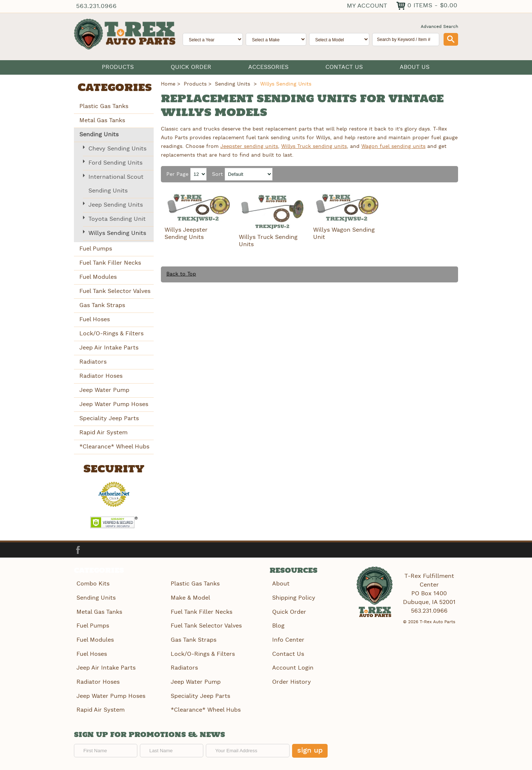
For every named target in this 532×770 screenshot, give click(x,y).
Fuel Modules (98, 277)
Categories (115, 88)
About (280, 584)
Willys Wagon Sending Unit (344, 234)
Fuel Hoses (95, 319)
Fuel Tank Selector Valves (115, 291)
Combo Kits (93, 584)
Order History (291, 680)
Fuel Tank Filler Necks (110, 263)
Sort (217, 174)
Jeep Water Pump (104, 390)
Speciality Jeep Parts (109, 418)
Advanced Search (439, 27)
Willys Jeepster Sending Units (186, 234)
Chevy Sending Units (117, 148)
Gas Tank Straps (102, 305)
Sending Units (99, 134)
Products (118, 67)
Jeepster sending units (249, 146)
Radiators (93, 362)
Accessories (268, 67)
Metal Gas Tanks (102, 120)
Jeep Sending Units (116, 205)
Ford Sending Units (115, 163)
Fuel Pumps (96, 249)
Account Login (292, 666)
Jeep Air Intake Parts (109, 347)
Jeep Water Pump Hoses (114, 404)
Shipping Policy (293, 598)
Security (114, 469)
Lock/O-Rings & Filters (111, 333)
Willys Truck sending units (314, 146)
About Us (415, 67)
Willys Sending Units (117, 233)
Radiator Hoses (101, 376)
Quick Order (191, 67)
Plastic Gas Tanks (104, 106)
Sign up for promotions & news (149, 733)
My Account (367, 6)
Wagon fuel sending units (393, 146)
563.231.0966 (96, 6)
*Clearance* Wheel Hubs (114, 446)
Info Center (288, 639)
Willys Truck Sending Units (268, 241)
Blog (278, 625)
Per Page (177, 174)
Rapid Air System (103, 432)
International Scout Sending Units (116, 184)
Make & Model (190, 598)
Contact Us (344, 67)
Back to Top (181, 274)
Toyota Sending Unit (117, 219)
